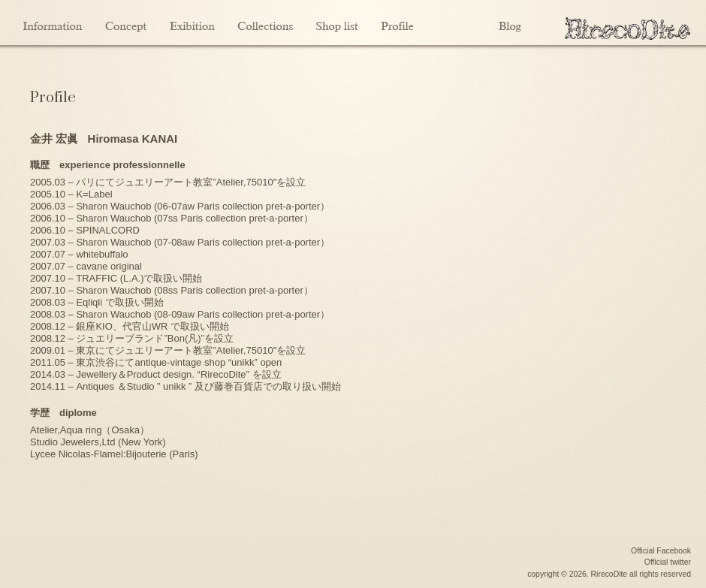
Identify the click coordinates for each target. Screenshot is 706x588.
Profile (397, 23)
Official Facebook (661, 551)
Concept (125, 23)
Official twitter (668, 562)
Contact (456, 23)
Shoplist (337, 23)
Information (54, 23)
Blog (511, 23)
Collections (265, 23)
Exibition (192, 23)
